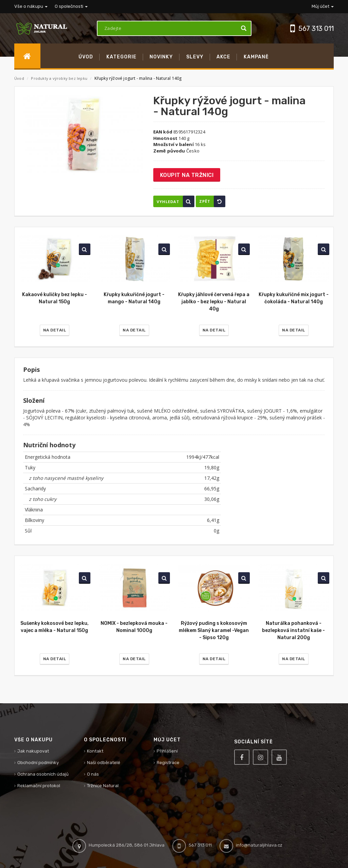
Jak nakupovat (33, 751)
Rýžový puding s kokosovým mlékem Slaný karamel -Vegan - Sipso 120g (214, 630)
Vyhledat (176, 201)
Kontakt (95, 751)
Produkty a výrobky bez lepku (60, 78)
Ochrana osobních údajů (43, 774)
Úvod (19, 78)
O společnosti (71, 6)
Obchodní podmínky (38, 763)
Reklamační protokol (39, 786)
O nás (93, 774)
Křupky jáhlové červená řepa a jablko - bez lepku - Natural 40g (214, 302)
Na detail (55, 330)
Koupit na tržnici (187, 175)
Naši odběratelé (104, 763)
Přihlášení (167, 751)
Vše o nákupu (31, 6)
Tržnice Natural (103, 786)
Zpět (212, 201)
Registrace (168, 763)
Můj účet (323, 6)
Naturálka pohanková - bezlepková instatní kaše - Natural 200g (293, 630)
